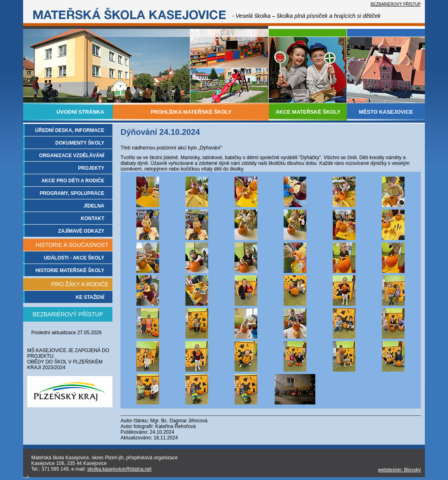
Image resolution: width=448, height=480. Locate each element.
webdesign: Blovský (400, 470)
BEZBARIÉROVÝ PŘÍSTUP (396, 4)
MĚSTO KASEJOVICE (386, 112)
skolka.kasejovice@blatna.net (119, 469)
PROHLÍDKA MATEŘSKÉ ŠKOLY (191, 112)
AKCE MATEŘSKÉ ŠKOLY (308, 112)
